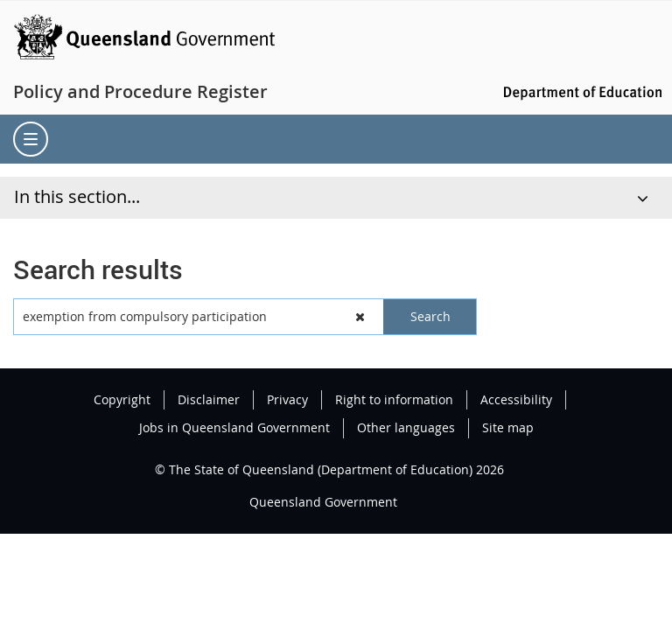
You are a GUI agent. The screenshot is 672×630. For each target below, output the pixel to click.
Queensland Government (323, 502)
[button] (361, 317)
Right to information (394, 399)
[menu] (31, 139)
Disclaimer (209, 399)
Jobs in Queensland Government (234, 427)
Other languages (406, 427)
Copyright (122, 399)
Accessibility (516, 399)
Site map (508, 427)
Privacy (287, 399)
